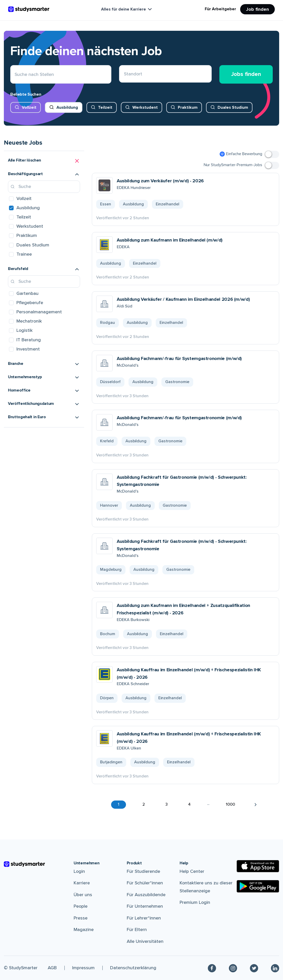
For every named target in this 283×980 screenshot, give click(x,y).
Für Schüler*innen (145, 883)
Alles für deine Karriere (127, 9)
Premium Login (195, 902)
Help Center (192, 871)
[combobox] (124, 74)
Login (79, 871)
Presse (81, 918)
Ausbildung (67, 107)
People (81, 906)
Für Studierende (143, 871)
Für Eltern (137, 929)
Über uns (83, 895)
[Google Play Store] (258, 886)
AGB (52, 968)
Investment (28, 349)
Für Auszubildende (146, 895)
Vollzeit (29, 107)
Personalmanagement (39, 312)
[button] (44, 161)
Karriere (82, 883)
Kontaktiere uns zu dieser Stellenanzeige (206, 887)
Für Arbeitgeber (220, 9)
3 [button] (167, 804)
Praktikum (188, 107)
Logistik (25, 330)
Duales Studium (233, 107)
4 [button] (189, 804)
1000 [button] (230, 804)
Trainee (24, 254)
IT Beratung (29, 340)
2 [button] (144, 804)
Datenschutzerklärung (133, 968)
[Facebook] (212, 968)
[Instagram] (233, 968)
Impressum (83, 968)
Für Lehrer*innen (144, 918)
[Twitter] (254, 968)
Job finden (257, 9)
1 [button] (119, 804)
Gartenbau (27, 293)
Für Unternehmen (145, 906)
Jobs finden (246, 74)
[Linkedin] (275, 968)
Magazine (84, 929)
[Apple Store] (258, 866)
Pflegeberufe (30, 303)
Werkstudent (145, 107)
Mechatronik (29, 321)
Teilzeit (105, 107)
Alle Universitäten (145, 941)
